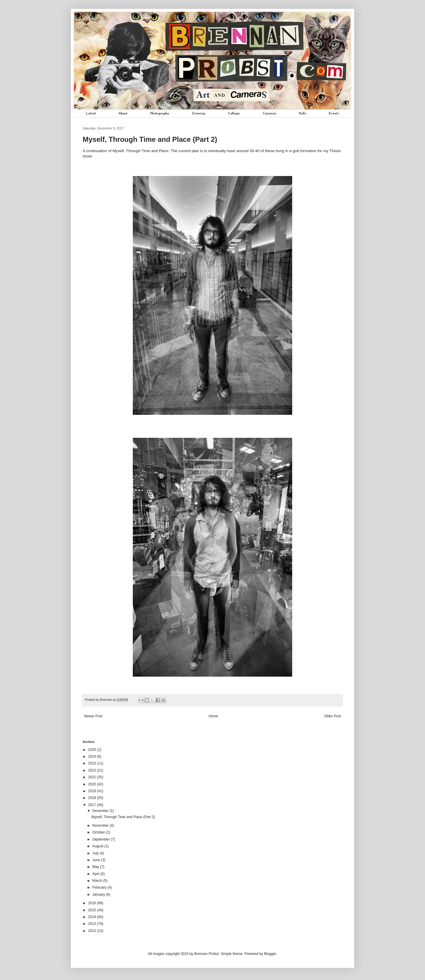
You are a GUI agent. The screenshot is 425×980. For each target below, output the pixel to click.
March (98, 881)
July (96, 853)
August (98, 846)
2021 (93, 777)
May (96, 867)
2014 (93, 917)
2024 (93, 757)
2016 (93, 903)
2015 (93, 910)
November (101, 826)
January (99, 895)
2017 (93, 805)
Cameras (269, 114)
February (100, 887)
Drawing (199, 114)
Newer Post (93, 716)
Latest (91, 114)
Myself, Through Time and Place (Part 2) (123, 817)
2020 (93, 784)
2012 (93, 931)
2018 (93, 798)
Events (334, 114)
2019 (93, 791)
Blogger (270, 954)
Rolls (303, 114)
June (97, 860)
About (123, 114)
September (102, 839)
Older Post (332, 716)
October (99, 832)
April (96, 874)
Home (213, 716)
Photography (160, 114)
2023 (93, 763)
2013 (93, 924)
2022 (93, 770)
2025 (93, 750)
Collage (234, 114)
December (101, 811)
